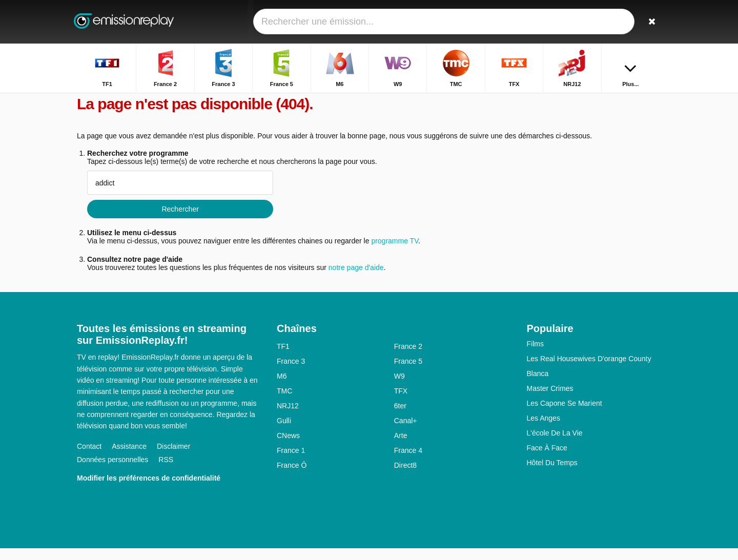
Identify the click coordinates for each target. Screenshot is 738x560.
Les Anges (544, 430)
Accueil (541, 101)
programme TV (395, 253)
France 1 (291, 462)
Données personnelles (112, 471)
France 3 (291, 373)
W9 (399, 388)
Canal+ (406, 432)
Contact (89, 458)
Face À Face (547, 460)
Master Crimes (550, 400)
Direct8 (405, 477)
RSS (166, 471)
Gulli (284, 432)
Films (535, 356)
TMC (284, 403)
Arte (401, 447)
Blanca (538, 385)
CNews (288, 447)
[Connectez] (616, 22)
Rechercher (180, 221)
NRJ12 (288, 418)
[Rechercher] (650, 22)
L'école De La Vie (555, 445)
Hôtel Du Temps (552, 474)
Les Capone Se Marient (565, 415)
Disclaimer (173, 458)
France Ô (292, 477)
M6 (282, 388)
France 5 (408, 373)
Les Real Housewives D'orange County (589, 370)
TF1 (283, 358)
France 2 (408, 358)
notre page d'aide (355, 279)
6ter (400, 418)
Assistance (129, 458)
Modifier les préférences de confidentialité (149, 490)
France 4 (408, 462)
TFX (401, 403)
